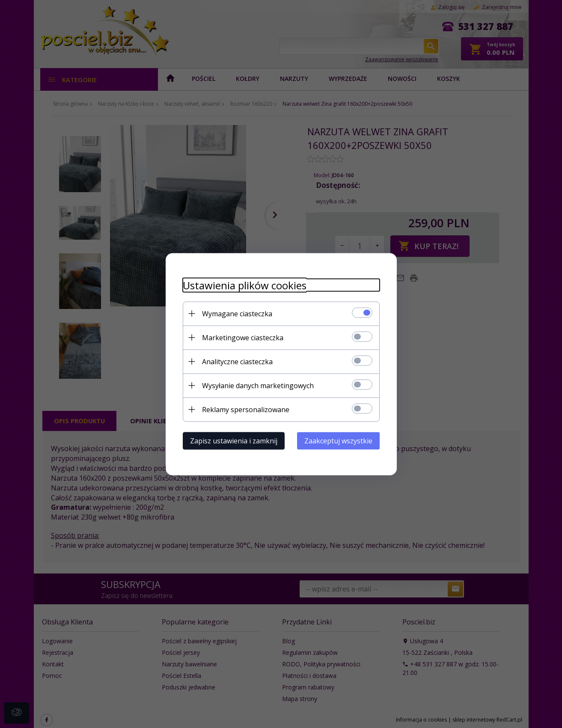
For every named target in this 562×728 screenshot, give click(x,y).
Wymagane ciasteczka (237, 313)
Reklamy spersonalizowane (246, 409)
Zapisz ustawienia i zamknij (234, 440)
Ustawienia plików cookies (245, 285)
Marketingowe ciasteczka (243, 337)
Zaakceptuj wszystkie (338, 440)
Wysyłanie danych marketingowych (258, 385)
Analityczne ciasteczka (237, 361)
